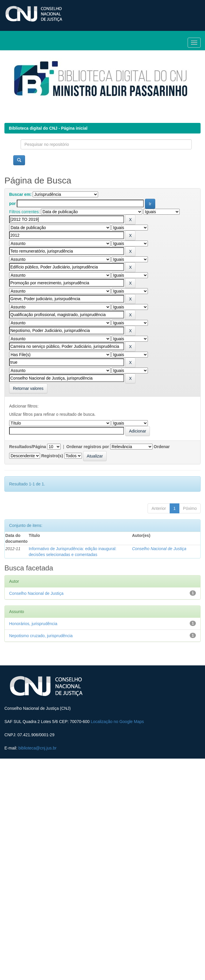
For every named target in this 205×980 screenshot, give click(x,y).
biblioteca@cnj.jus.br (37, 748)
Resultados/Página (28, 447)
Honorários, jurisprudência (33, 624)
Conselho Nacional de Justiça (159, 549)
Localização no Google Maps (117, 722)
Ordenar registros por (88, 447)
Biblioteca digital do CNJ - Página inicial (48, 128)
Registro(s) (52, 456)
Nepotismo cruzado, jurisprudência (41, 636)
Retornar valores (28, 388)
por (13, 203)
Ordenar (162, 447)
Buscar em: (20, 194)
